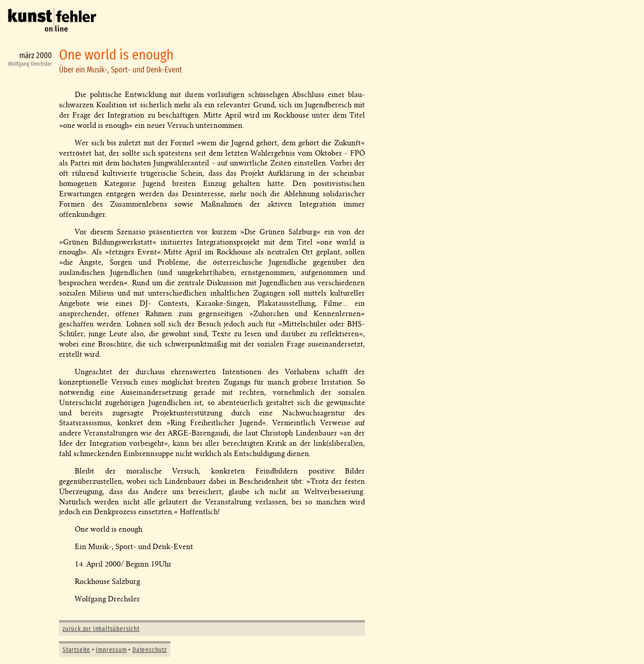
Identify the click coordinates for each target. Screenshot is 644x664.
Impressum (111, 650)
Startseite (76, 650)
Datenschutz (150, 650)
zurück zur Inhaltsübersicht (101, 629)
